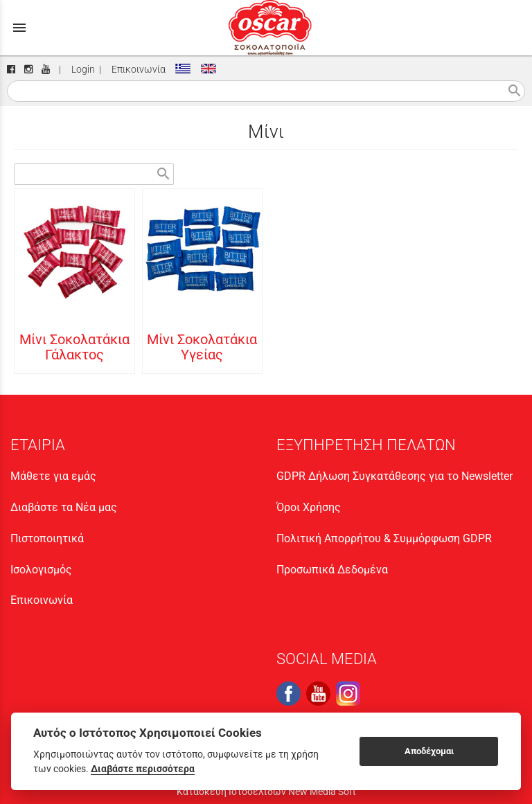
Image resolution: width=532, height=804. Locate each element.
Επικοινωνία (136, 70)
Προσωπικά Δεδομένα (332, 570)
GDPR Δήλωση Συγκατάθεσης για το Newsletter (394, 476)
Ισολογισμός (41, 570)
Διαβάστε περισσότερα (143, 769)
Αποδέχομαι (429, 751)
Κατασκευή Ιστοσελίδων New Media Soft (266, 792)
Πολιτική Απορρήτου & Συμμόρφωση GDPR (384, 538)
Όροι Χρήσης (309, 507)
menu (19, 28)
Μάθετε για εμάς (53, 476)
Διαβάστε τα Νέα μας (64, 507)
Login (81, 70)
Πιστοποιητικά (47, 538)
